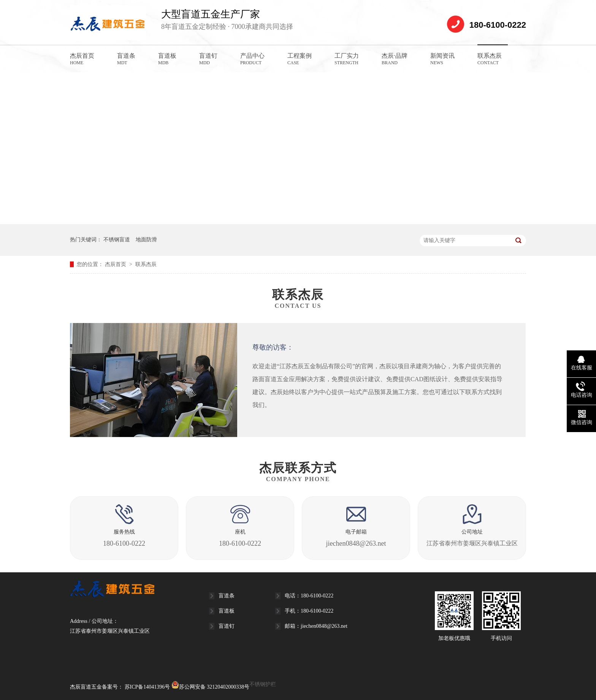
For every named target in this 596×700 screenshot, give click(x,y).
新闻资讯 (442, 59)
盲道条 (126, 59)
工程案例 (300, 59)
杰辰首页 (82, 59)
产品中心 (252, 59)
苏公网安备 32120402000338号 (211, 687)
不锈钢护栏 (263, 684)
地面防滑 (146, 240)
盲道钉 (208, 59)
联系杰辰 (490, 59)
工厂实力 (347, 59)
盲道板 (167, 59)
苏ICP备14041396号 (147, 687)
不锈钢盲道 (117, 240)
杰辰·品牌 (395, 59)
